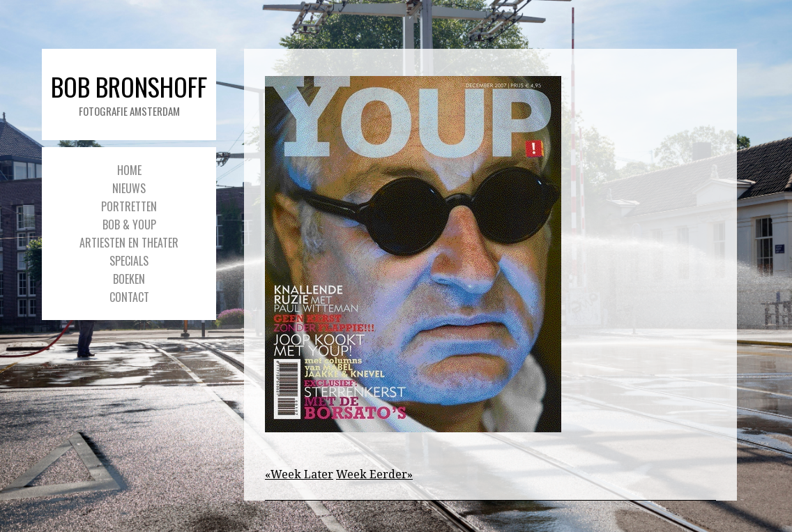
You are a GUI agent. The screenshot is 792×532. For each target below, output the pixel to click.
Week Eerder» (374, 474)
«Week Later (299, 474)
